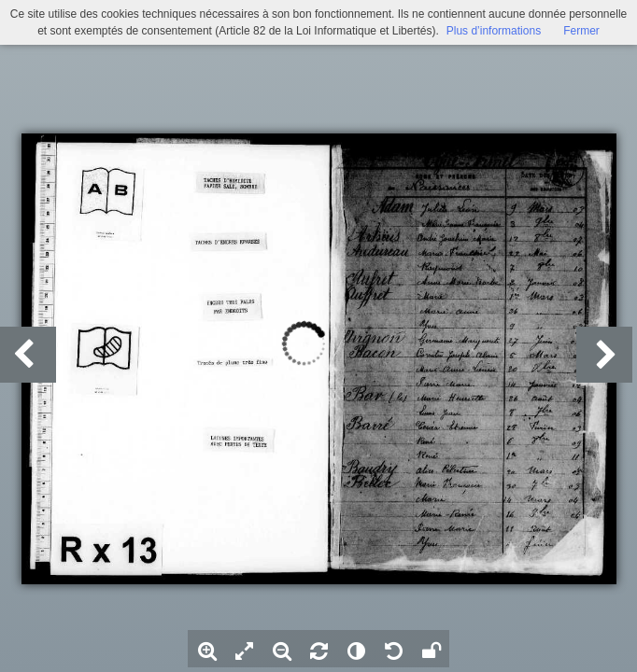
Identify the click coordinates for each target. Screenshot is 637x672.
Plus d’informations (494, 31)
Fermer (581, 31)
